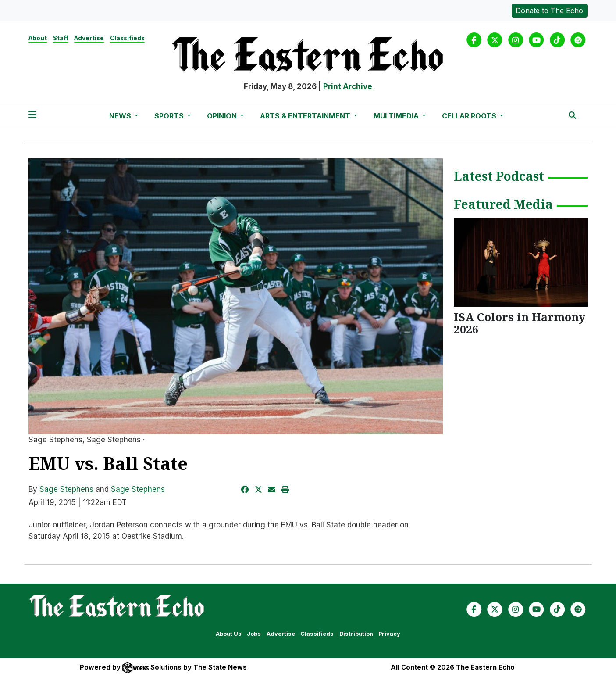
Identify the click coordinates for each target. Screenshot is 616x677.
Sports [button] (170, 116)
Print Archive (348, 86)
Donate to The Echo (549, 11)
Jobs (254, 634)
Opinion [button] (223, 116)
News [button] (121, 116)
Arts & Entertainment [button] (306, 116)
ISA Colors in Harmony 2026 (520, 323)
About (38, 38)
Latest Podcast (499, 177)
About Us (229, 634)
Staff (61, 38)
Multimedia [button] (397, 116)
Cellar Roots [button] (470, 116)
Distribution (356, 634)
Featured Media (503, 205)
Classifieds (127, 38)
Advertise (89, 38)
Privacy (389, 634)
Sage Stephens (66, 489)
